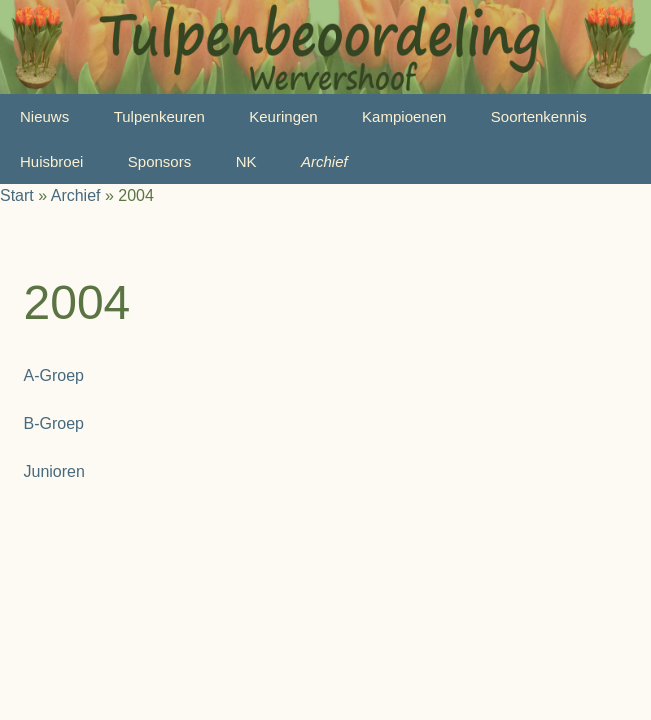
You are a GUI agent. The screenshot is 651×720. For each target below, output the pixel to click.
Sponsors (159, 161)
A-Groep (54, 375)
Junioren (54, 471)
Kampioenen (404, 116)
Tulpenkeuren (159, 116)
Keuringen (283, 116)
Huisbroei (51, 161)
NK (246, 161)
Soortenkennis (539, 116)
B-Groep (54, 423)
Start (17, 195)
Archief (324, 161)
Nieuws (44, 116)
